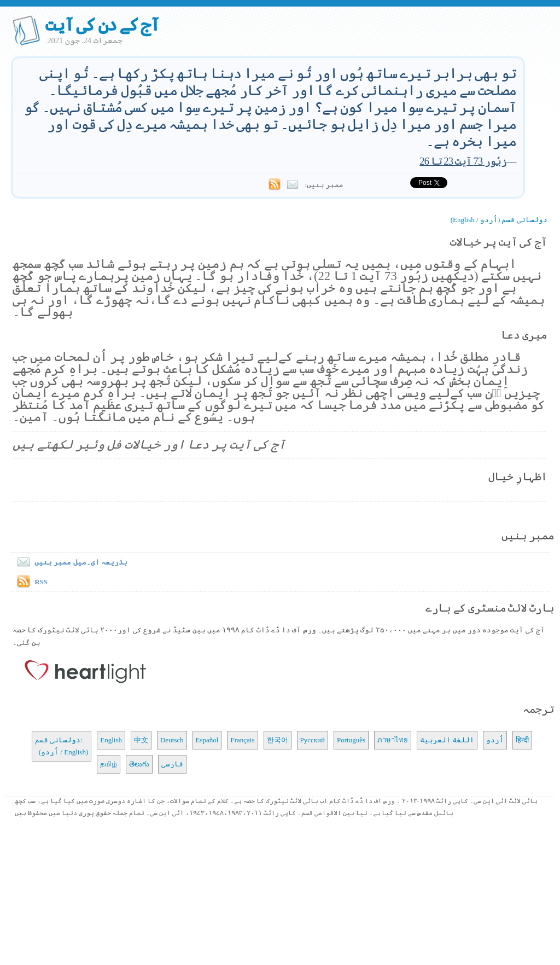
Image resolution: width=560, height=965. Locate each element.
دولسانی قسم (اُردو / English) (499, 220)
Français (242, 740)
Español (207, 740)
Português (351, 740)
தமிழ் (109, 764)
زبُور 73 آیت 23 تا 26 (463, 161)
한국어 (278, 740)
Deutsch (172, 740)
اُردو (495, 740)
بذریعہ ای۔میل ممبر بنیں (70, 562)
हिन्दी (522, 740)
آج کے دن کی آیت (102, 25)
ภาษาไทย (393, 740)
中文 (141, 740)
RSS (41, 582)
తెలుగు (139, 764)
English (111, 740)
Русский (313, 740)
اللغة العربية (447, 740)
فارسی (172, 764)
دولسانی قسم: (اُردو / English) (62, 746)
